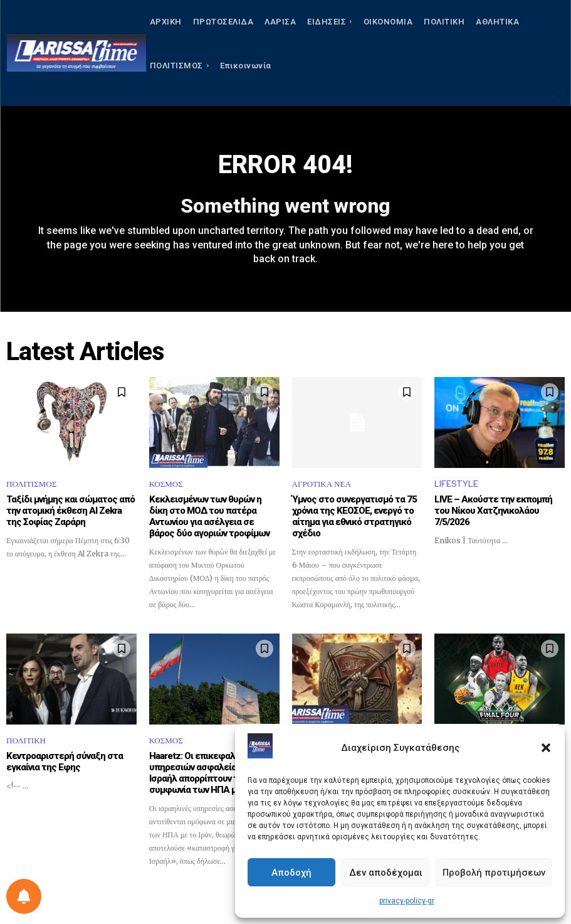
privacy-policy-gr (407, 901)
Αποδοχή (291, 873)
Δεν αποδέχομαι (386, 873)
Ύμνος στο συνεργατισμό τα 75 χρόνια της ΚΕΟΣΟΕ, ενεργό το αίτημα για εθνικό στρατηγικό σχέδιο (354, 516)
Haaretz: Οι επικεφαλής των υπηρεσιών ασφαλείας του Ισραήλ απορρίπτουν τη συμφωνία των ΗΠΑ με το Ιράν (210, 773)
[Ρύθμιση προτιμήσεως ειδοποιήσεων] (24, 896)
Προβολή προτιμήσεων (494, 873)
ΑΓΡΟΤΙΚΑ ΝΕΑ (322, 484)
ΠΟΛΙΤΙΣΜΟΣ (31, 484)
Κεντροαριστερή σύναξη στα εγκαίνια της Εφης (65, 762)
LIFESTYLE (456, 484)
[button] (546, 748)
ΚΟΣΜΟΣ (166, 484)
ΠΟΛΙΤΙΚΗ (26, 741)
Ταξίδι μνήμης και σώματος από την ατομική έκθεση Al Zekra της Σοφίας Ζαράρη (71, 511)
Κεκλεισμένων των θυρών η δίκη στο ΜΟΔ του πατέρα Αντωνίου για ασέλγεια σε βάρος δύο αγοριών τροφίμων (209, 516)
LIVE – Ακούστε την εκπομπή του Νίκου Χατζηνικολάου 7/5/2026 (493, 511)
